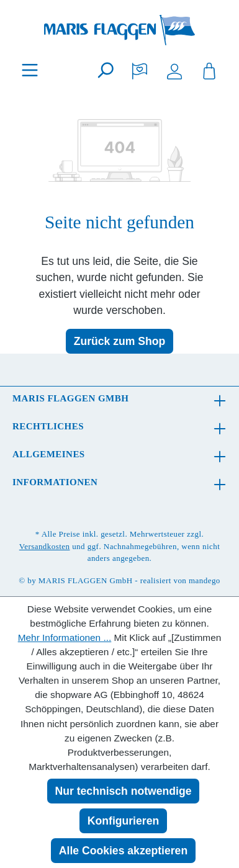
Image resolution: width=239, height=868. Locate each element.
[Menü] (30, 70)
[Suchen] (105, 70)
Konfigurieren (123, 821)
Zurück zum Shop (120, 341)
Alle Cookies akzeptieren (123, 851)
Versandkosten (45, 546)
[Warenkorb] (209, 70)
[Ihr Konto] (174, 70)
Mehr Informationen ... (65, 638)
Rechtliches (48, 426)
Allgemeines (49, 454)
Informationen (55, 482)
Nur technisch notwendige (124, 791)
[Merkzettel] (140, 70)
